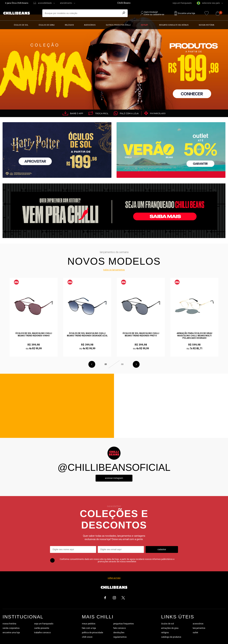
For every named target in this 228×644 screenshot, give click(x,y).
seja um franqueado (182, 3)
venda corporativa (11, 628)
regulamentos (120, 637)
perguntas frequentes (124, 624)
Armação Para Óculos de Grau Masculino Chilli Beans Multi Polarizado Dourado (194, 336)
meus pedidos (89, 624)
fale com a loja (89, 628)
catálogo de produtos (171, 637)
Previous (92, 364)
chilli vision (87, 637)
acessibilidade (45, 3)
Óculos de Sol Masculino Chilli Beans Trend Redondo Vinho (34, 334)
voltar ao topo (114, 578)
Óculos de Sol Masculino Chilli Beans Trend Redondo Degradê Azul (87, 334)
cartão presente (42, 628)
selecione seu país (208, 3)
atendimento (66, 3)
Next (136, 364)
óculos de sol (168, 624)
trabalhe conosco (42, 633)
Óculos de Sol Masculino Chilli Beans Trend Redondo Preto (141, 334)
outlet (195, 633)
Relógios (69, 25)
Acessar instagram (114, 478)
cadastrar (162, 549)
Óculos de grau (47, 25)
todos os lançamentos (114, 270)
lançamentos (199, 628)
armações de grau (170, 628)
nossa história (9, 624)
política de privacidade (92, 633)
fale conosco (120, 628)
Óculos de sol (21, 25)
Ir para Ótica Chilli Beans (17, 3)
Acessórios (90, 25)
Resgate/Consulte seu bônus (174, 25)
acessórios (198, 624)
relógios (165, 633)
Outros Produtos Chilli (118, 25)
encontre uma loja (11, 633)
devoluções (119, 633)
